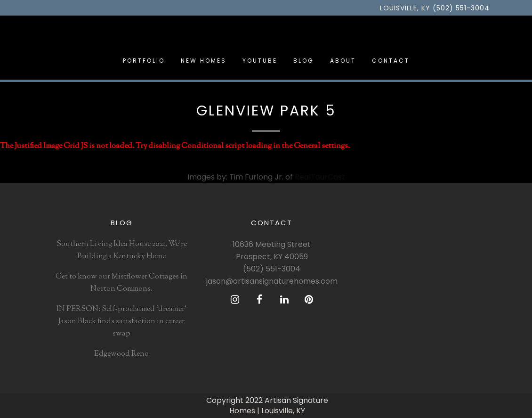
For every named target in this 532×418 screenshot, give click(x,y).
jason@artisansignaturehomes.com (272, 281)
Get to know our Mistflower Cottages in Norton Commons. (121, 283)
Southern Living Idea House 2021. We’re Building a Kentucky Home (122, 250)
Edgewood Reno (121, 354)
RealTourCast (320, 177)
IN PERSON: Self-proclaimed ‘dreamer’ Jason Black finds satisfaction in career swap (121, 322)
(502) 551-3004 (272, 269)
